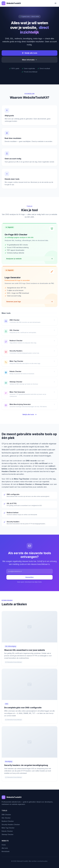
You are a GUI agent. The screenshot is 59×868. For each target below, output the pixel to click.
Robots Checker (7, 831)
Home (4, 845)
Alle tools (5, 848)
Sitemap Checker (8, 834)
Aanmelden (30, 577)
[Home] (29, 797)
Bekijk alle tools (29, 53)
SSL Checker (6, 818)
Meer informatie (30, 60)
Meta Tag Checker (8, 828)
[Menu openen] (55, 3)
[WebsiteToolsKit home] (11, 3)
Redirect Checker (8, 821)
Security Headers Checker (11, 824)
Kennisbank (6, 851)
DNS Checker (6, 815)
